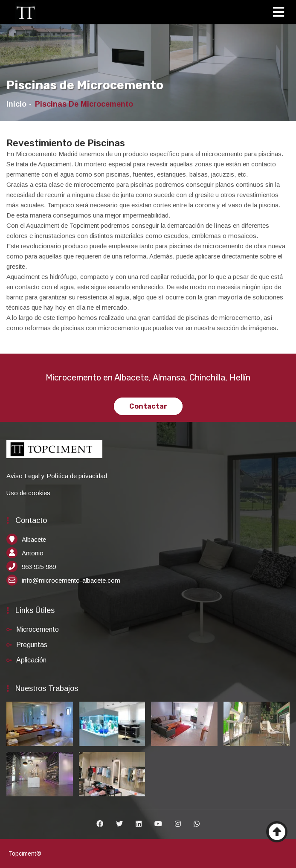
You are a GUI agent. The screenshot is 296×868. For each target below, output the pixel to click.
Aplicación (31, 660)
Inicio (16, 104)
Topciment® (25, 853)
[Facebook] (100, 824)
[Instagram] (178, 824)
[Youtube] (158, 824)
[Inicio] (26, 13)
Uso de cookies (28, 493)
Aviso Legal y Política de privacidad (57, 476)
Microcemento (38, 629)
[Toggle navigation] (281, 13)
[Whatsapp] (197, 824)
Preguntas (32, 645)
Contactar (148, 406)
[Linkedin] (139, 824)
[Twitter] (119, 824)
